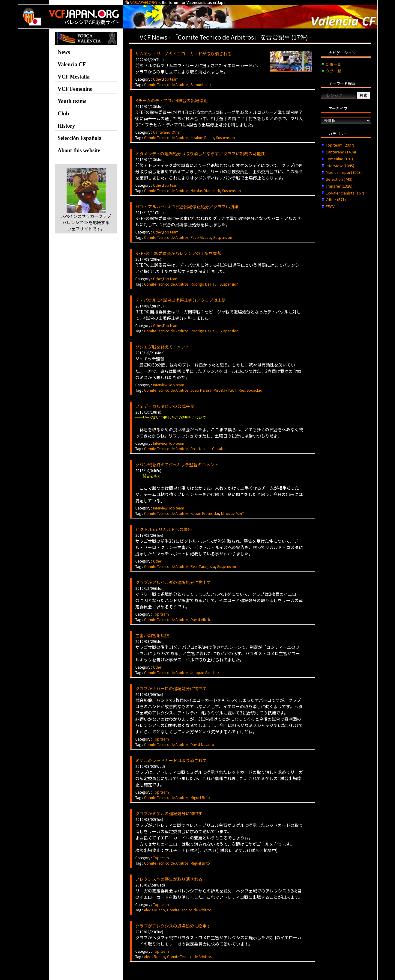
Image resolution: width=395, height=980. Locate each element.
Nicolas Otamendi (205, 190)
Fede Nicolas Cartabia (208, 448)
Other (157, 79)
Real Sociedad (250, 390)
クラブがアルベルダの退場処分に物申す (173, 582)
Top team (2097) (340, 145)
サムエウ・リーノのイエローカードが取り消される (183, 54)
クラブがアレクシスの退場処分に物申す (173, 926)
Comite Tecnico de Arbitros (166, 84)
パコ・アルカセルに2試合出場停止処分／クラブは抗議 (187, 206)
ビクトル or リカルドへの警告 (164, 529)
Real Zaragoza (203, 566)
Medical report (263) (344, 172)
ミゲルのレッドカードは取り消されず (171, 760)
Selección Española (80, 138)
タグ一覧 (334, 71)
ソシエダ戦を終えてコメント (162, 347)
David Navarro (202, 744)
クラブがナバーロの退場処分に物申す (171, 688)
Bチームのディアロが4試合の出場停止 (171, 100)
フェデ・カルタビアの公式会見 (165, 406)
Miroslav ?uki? (225, 390)
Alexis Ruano (154, 910)
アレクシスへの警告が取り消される (169, 879)
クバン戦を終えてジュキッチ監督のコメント (177, 465)
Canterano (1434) (341, 152)
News (64, 52)
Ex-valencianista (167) (345, 193)
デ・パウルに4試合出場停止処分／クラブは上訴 (181, 300)
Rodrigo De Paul (204, 284)
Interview (160, 385)
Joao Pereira (201, 390)
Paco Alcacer (201, 237)
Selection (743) (339, 179)
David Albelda (202, 619)
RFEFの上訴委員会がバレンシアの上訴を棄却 (178, 253)
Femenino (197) (339, 159)
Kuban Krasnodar (205, 513)
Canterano (162, 132)
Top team (171, 79)
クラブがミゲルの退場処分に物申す (169, 813)
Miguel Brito (200, 797)
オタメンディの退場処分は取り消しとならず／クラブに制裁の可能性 (200, 153)
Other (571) (336, 199)
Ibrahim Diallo (202, 137)
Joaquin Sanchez (205, 672)
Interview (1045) (340, 166)
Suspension (225, 137)
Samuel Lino (201, 84)
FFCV (330, 206)
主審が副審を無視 (152, 635)
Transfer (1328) (339, 186)
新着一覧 (334, 64)
